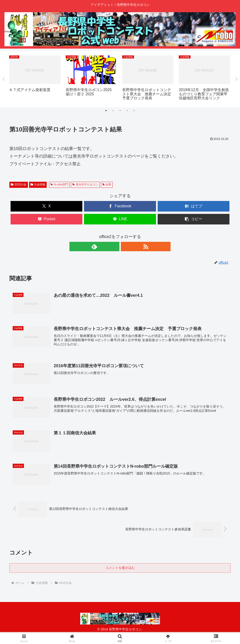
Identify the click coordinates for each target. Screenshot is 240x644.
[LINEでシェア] (120, 219)
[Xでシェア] (46, 206)
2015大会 (19, 185)
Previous (4, 79)
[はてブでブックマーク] (194, 206)
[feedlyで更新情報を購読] (115, 247)
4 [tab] (127, 111)
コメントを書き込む (120, 569)
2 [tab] (113, 111)
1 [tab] (106, 111)
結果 (107, 185)
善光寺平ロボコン (85, 185)
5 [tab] (134, 111)
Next (236, 79)
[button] (194, 219)
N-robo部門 (59, 185)
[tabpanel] (35, 78)
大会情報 (38, 185)
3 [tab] (120, 111)
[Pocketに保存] (46, 219)
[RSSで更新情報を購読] (126, 247)
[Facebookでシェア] (120, 206)
